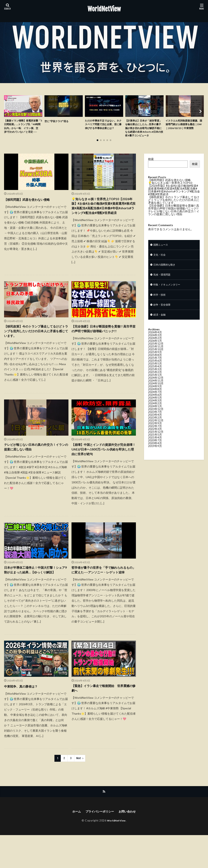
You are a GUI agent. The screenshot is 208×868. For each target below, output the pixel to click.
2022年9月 (155, 435)
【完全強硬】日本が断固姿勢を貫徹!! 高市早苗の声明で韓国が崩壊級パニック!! (103, 348)
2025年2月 (155, 384)
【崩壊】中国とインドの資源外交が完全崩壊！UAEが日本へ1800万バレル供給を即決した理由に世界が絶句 (103, 473)
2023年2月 (155, 429)
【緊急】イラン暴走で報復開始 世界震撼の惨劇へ (103, 721)
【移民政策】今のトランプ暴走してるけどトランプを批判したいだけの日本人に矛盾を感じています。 (35, 348)
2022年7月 (155, 438)
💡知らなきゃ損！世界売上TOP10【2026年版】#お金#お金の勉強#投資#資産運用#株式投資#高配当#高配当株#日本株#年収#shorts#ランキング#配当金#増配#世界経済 (103, 217)
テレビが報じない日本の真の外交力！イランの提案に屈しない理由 (35, 470)
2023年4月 (155, 426)
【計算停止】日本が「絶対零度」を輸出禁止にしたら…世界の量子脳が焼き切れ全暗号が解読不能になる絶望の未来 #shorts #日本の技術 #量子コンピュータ (144, 132)
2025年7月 (155, 369)
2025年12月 (156, 355)
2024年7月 (155, 403)
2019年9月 (155, 457)
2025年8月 (155, 366)
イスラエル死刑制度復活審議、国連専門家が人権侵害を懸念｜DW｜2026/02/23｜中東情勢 (184, 127)
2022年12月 (156, 432)
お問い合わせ (130, 844)
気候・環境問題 (163, 284)
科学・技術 (160, 305)
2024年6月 (155, 406)
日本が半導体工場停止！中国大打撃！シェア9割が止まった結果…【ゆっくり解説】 (36, 598)
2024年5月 (155, 409)
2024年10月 (156, 395)
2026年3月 (155, 347)
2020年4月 (155, 455)
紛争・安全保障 (163, 315)
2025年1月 (155, 386)
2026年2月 (155, 349)
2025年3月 (155, 381)
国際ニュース (162, 252)
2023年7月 (155, 423)
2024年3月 (155, 412)
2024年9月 (155, 398)
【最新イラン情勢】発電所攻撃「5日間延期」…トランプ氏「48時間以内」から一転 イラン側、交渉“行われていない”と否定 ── (23, 130)
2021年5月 (155, 446)
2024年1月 (155, 418)
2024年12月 (156, 389)
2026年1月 (155, 352)
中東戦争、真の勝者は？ (24, 718)
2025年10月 (156, 361)
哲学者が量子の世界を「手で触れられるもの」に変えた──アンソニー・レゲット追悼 (103, 598)
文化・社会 (160, 263)
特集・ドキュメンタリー (169, 294)
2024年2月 (155, 415)
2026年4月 (155, 344)
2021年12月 (156, 443)
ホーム (73, 844)
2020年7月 (155, 452)
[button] (8, 115)
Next (79, 790)
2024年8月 (155, 401)
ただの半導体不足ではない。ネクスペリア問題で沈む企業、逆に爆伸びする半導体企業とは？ (103, 127)
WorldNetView (104, 9)
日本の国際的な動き (166, 273)
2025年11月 (156, 358)
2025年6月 (155, 372)
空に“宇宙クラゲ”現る (58, 121)
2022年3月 (155, 440)
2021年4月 (155, 449)
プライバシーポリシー (99, 844)
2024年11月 (156, 392)
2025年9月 (155, 364)
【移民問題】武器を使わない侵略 (31, 206)
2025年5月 (155, 375)
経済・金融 (160, 326)
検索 (151, 166)
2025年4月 (155, 378)
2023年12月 (156, 420)
